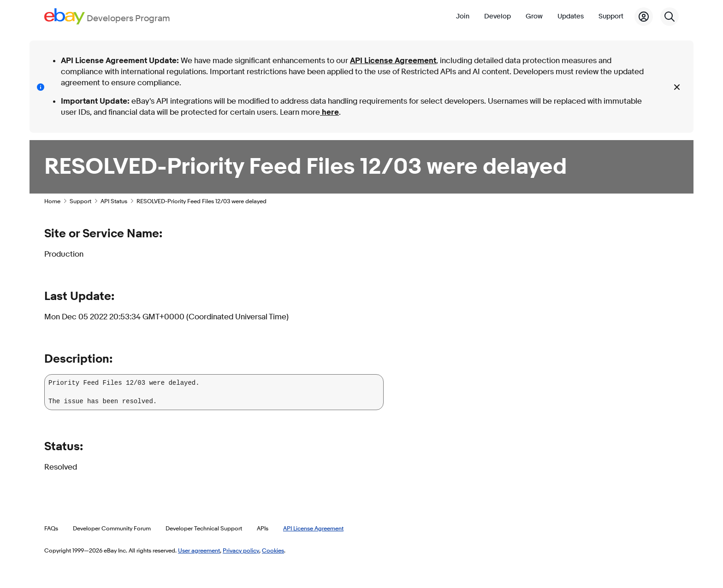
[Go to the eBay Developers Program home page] (107, 16)
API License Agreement (393, 61)
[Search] (670, 17)
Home (52, 201)
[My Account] (644, 17)
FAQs (51, 528)
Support (611, 16)
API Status (114, 201)
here (329, 112)
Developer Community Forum (112, 528)
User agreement (199, 550)
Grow (534, 16)
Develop (498, 16)
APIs (263, 528)
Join (463, 16)
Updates (571, 16)
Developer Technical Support (204, 528)
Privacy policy (241, 550)
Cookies (273, 550)
